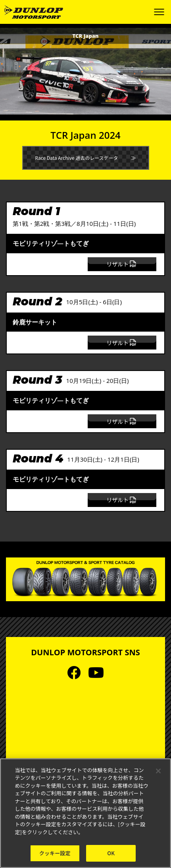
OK (111, 853)
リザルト (122, 264)
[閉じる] (158, 771)
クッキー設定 (55, 853)
